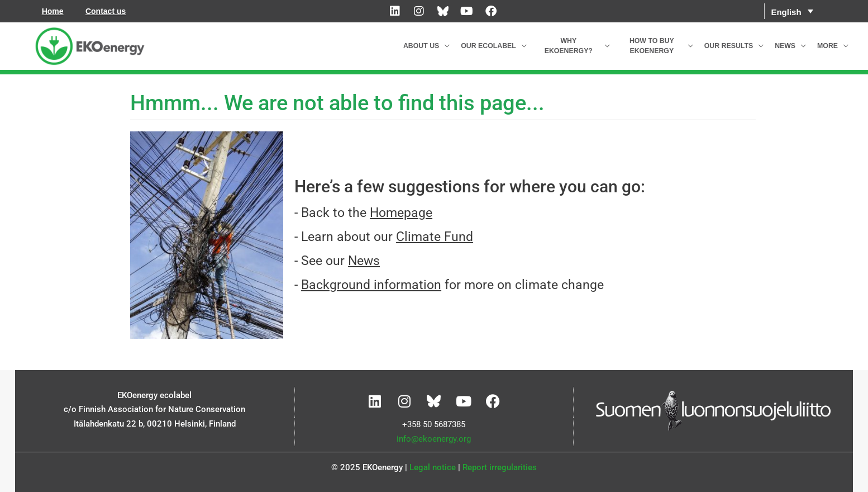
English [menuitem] (786, 11)
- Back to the (363, 213)
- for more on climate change (449, 285)
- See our (337, 261)
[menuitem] (792, 11)
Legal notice (433, 467)
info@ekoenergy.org (434, 439)
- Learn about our (384, 237)
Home (53, 11)
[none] (809, 11)
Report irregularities (500, 467)
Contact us (106, 11)
